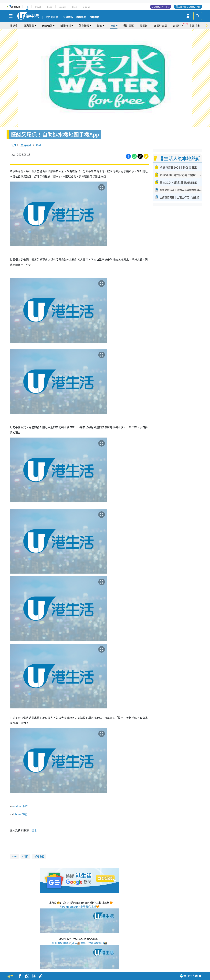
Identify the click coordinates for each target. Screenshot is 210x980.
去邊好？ (178, 26)
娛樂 (100, 26)
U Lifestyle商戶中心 (161, 7)
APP (15, 856)
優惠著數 (29, 26)
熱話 (39, 145)
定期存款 (94, 17)
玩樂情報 (47, 26)
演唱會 (14, 26)
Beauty (62, 7)
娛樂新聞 (81, 17)
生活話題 (26, 145)
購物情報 (66, 26)
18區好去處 (160, 26)
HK (27, 7)
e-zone (87, 7)
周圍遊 (144, 26)
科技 (26, 856)
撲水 (34, 830)
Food (50, 7)
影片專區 (129, 26)
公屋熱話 (68, 17)
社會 (113, 26)
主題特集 (195, 26)
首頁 (13, 145)
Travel (38, 7)
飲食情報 (84, 26)
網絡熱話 (40, 856)
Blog (74, 7)
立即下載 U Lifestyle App (189, 7)
